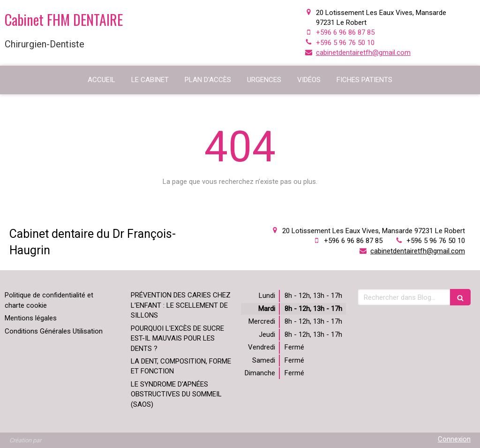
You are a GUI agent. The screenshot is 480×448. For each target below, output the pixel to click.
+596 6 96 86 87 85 (345, 32)
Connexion (454, 439)
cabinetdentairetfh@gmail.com (363, 53)
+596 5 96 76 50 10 (345, 43)
